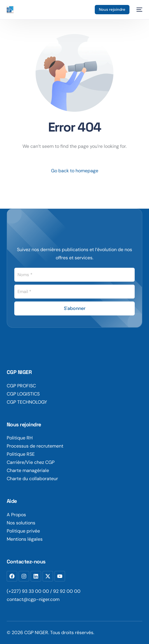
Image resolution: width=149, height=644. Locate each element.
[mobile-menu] (139, 10)
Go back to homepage (75, 171)
